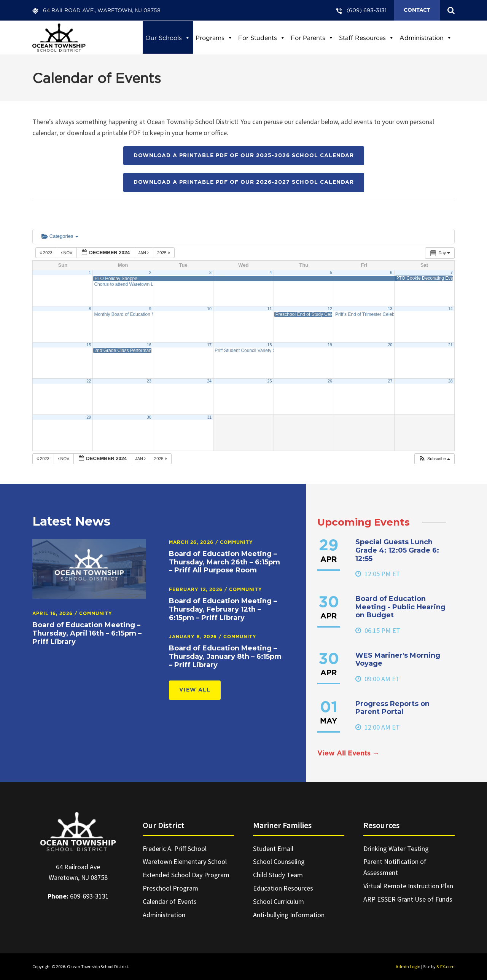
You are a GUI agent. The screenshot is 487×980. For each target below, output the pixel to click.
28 (450, 381)
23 (149, 381)
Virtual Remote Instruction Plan (408, 886)
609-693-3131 (89, 896)
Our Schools (168, 38)
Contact (417, 10)
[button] (434, 459)
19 (330, 345)
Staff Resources (367, 38)
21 (450, 345)
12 (330, 309)
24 (209, 381)
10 (209, 309)
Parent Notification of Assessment (395, 867)
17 (209, 345)
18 (270, 345)
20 (390, 345)
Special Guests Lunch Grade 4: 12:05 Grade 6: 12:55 (397, 550)
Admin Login (408, 966)
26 (330, 381)
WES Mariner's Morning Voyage (398, 660)
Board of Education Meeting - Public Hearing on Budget (400, 607)
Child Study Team (278, 875)
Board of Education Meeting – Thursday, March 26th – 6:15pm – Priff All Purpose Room (224, 562)
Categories (60, 236)
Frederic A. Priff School (175, 849)
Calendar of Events (170, 901)
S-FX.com (446, 966)
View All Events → (348, 754)
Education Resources (283, 888)
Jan (144, 253)
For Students (262, 38)
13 (390, 309)
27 (390, 381)
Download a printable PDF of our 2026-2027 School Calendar (244, 182)
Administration (426, 38)
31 (209, 417)
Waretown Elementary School (185, 861)
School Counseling (279, 861)
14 (450, 309)
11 (270, 309)
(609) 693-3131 (367, 10)
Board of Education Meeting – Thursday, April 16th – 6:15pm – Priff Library (87, 633)
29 (89, 417)
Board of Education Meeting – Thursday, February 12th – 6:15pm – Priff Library (223, 609)
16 (149, 345)
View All (195, 690)
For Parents (312, 38)
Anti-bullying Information (289, 915)
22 (89, 381)
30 (149, 417)
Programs (214, 38)
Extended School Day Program (186, 875)
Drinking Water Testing (396, 849)
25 (270, 381)
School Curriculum (279, 901)
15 (89, 345)
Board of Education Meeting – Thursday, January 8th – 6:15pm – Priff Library (225, 656)
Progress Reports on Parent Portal (392, 708)
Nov (67, 253)
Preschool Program (170, 888)
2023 (47, 253)
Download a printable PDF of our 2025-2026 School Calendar (244, 156)
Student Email (273, 849)
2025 (164, 253)
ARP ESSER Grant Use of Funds (408, 899)
